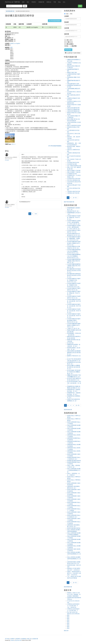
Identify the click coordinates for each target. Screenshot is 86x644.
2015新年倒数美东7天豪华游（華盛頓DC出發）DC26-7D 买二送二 (74, 280)
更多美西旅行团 (68, 587)
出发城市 (67, 16)
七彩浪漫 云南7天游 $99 (73, 193)
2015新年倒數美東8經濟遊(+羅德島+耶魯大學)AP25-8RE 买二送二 (74, 261)
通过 (68, 615)
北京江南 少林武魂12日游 (74, 180)
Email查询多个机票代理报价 (73, 53)
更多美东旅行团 (68, 410)
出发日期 (67, 28)
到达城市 (67, 22)
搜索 (25, 6)
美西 (11, 47)
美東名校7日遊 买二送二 (73, 211)
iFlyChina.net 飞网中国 (12, 2)
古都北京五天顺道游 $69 (73, 109)
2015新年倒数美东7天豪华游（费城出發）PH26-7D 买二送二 (74, 293)
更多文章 (66, 631)
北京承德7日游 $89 (72, 164)
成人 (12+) (70, 40)
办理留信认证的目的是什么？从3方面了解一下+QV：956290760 (73, 606)
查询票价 (68, 50)
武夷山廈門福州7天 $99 (73, 84)
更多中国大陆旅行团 (69, 202)
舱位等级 (74, 46)
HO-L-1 (14, 144)
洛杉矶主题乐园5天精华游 (74, 528)
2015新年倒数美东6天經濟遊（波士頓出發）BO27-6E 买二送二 (74, 301)
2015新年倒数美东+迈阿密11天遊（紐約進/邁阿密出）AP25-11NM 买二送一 (74, 222)
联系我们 (18, 639)
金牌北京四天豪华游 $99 (73, 108)
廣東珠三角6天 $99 (72, 72)
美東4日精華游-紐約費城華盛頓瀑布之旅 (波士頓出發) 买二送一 (74, 353)
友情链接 (24, 639)
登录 (80, 6)
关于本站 (7, 639)
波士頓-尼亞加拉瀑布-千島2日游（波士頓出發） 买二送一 (74, 383)
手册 (55, 2)
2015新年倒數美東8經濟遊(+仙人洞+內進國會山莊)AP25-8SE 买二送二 (74, 251)
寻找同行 (34, 2)
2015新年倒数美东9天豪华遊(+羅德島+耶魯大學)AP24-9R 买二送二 (74, 320)
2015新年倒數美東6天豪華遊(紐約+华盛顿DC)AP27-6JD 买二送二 (74, 325)
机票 (23, 2)
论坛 (64, 2)
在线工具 (29, 639)
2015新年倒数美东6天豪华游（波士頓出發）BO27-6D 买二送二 (74, 306)
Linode (12, 640)
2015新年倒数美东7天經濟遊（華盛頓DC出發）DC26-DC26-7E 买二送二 (74, 285)
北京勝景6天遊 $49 (72, 174)
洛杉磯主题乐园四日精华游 (74, 461)
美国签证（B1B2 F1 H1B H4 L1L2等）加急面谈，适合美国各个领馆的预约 (74, 594)
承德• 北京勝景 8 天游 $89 (74, 171)
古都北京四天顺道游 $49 (73, 111)
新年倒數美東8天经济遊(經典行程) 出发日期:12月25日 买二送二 (74, 271)
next (36, 214)
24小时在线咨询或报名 (55, 21)
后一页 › (75, 198)
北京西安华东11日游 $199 (74, 179)
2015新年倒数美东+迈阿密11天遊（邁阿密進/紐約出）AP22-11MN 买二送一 (74, 227)
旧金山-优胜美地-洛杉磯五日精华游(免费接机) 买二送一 (74, 554)
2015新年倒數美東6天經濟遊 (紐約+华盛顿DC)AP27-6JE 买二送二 (74, 243)
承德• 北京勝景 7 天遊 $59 (74, 172)
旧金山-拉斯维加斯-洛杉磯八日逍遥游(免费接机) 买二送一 (74, 470)
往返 (66, 14)
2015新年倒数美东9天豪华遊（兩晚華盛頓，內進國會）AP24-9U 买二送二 (74, 238)
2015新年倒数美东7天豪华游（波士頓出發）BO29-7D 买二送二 (74, 316)
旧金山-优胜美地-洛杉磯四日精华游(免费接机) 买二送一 (74, 559)
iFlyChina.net (18, 640)
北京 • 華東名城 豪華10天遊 (74, 166)
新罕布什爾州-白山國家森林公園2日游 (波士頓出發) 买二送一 (74, 367)
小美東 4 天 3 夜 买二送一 (74, 328)
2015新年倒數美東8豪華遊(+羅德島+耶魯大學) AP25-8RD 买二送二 (74, 266)
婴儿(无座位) (70, 44)
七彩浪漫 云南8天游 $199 (74, 191)
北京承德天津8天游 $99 (73, 162)
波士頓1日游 (70, 343)
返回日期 (67, 34)
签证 (28, 2)
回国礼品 (49, 2)
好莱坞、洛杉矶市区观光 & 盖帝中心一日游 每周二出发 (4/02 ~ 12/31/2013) (74, 573)
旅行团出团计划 (10, 11)
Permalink (7, 160)
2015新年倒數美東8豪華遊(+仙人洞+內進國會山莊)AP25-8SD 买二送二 (74, 256)
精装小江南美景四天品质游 (74, 126)
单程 (70, 14)
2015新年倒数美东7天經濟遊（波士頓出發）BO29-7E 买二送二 (74, 311)
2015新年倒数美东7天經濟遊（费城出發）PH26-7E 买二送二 (74, 217)
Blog (59, 2)
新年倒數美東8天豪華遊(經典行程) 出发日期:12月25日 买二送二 (74, 275)
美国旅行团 (41, 2)
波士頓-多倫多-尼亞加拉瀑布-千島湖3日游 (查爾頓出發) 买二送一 (74, 372)
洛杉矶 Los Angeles (15, 43)
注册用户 (13, 639)
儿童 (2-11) (70, 42)
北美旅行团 (35, 639)
